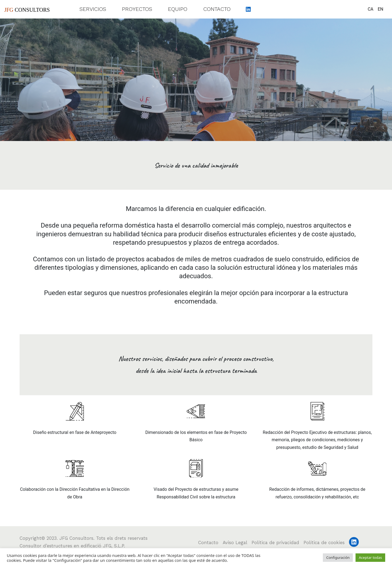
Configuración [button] (338, 557)
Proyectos (137, 9)
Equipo (178, 9)
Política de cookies (324, 543)
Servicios (93, 9)
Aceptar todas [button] (370, 557)
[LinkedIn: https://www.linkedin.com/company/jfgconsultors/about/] (248, 9)
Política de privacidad (275, 543)
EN (380, 9)
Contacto (217, 9)
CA (371, 9)
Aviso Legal (235, 543)
